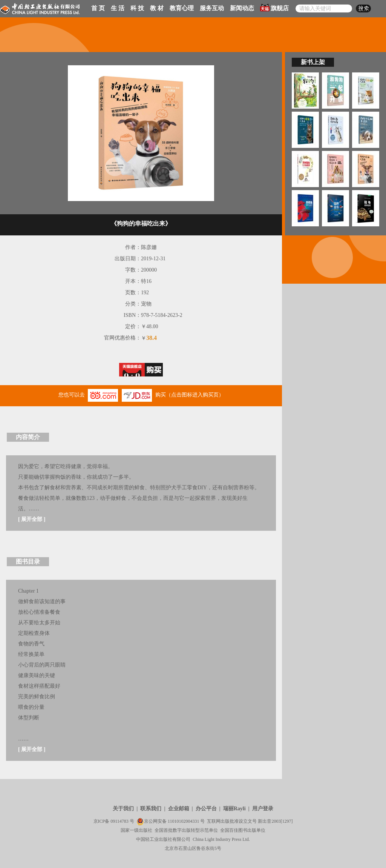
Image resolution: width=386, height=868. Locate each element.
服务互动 (212, 8)
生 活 (118, 8)
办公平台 (206, 809)
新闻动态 (242, 8)
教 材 (157, 8)
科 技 (137, 8)
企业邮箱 (179, 809)
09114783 (119, 821)
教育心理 (182, 8)
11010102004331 (184, 821)
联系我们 (151, 809)
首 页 (98, 8)
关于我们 (123, 809)
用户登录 (263, 809)
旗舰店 (274, 8)
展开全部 (32, 519)
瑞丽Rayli (234, 809)
